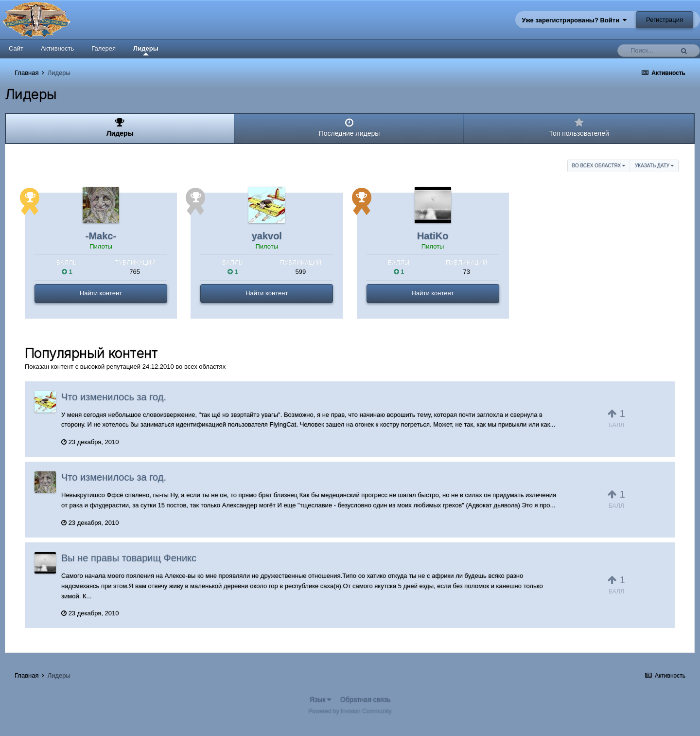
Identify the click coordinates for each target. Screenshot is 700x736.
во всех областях (599, 166)
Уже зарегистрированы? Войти (575, 20)
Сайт (16, 48)
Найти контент (101, 293)
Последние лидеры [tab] (350, 127)
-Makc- (101, 236)
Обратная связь (365, 700)
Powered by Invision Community (350, 711)
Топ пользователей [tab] (579, 127)
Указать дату (654, 166)
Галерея (104, 48)
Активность (57, 48)
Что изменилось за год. (114, 397)
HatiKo (433, 236)
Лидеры (146, 50)
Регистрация (665, 20)
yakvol (267, 236)
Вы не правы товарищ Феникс (129, 558)
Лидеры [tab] (120, 127)
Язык (321, 700)
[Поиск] (648, 51)
